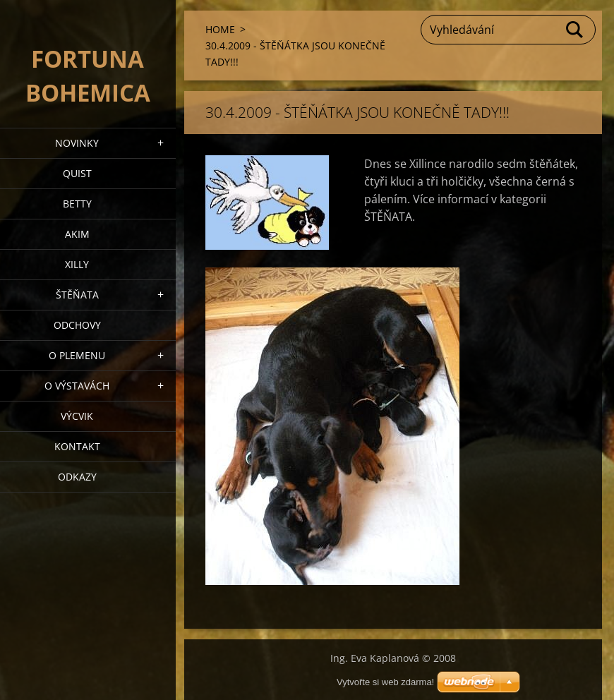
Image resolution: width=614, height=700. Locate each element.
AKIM (77, 234)
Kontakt (77, 446)
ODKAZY (77, 477)
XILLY (77, 264)
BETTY (77, 204)
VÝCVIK (77, 416)
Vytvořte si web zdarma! (385, 682)
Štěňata (77, 295)
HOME (220, 29)
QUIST (77, 173)
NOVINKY (77, 143)
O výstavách (77, 386)
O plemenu (77, 355)
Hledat (575, 30)
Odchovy (77, 325)
